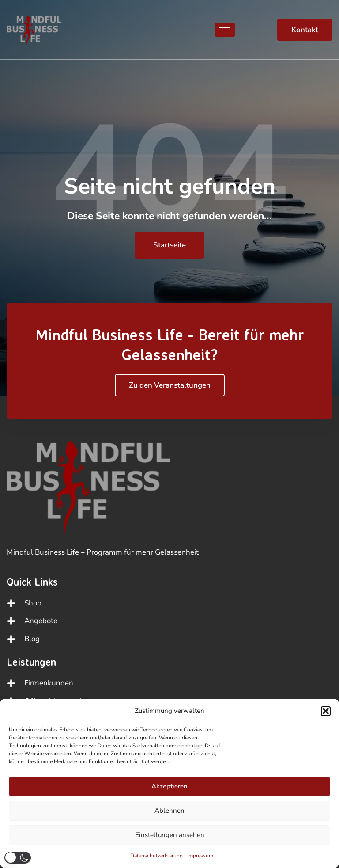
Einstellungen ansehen (170, 835)
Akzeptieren (169, 786)
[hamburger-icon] (225, 30)
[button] (326, 711)
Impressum (200, 856)
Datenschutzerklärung (156, 856)
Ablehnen (169, 811)
